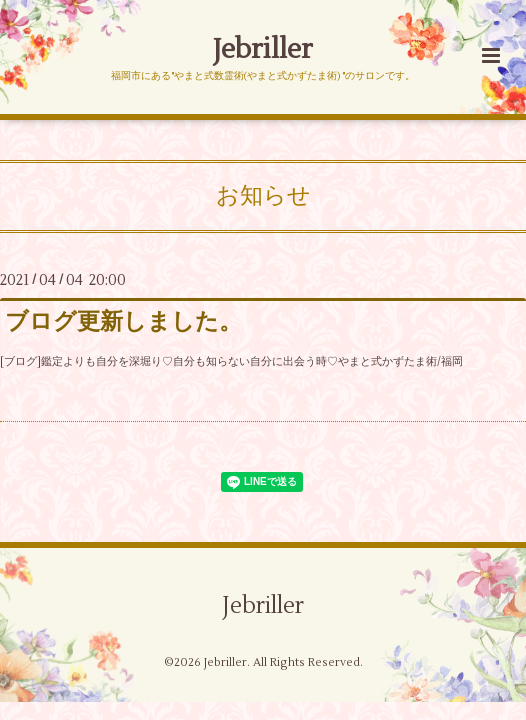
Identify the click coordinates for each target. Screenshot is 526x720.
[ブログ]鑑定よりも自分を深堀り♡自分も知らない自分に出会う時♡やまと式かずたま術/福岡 (231, 361)
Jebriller (263, 49)
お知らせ (263, 196)
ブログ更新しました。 (123, 322)
